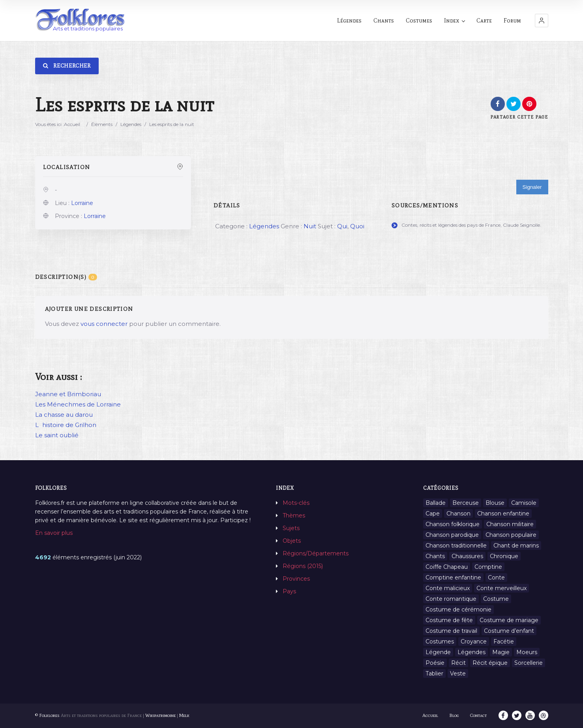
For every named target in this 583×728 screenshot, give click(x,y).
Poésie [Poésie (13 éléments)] (435, 663)
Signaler (532, 187)
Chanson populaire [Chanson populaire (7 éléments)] (511, 535)
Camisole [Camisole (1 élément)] (524, 503)
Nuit (310, 226)
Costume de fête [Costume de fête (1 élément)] (449, 620)
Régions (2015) (303, 566)
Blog (454, 715)
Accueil (72, 124)
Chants (384, 21)
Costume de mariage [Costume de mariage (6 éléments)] (509, 620)
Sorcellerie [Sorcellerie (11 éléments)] (529, 663)
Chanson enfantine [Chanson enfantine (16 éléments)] (503, 514)
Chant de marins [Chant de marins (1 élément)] (516, 546)
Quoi (357, 226)
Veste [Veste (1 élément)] (458, 673)
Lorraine (82, 203)
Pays (289, 591)
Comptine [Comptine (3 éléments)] (488, 567)
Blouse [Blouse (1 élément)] (495, 503)
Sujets (291, 528)
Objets (292, 541)
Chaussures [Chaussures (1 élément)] (467, 556)
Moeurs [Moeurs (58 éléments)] (527, 652)
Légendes (349, 21)
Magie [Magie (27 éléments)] (501, 652)
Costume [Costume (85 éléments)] (496, 599)
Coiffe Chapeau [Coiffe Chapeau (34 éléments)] (447, 567)
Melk (184, 715)
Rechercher (67, 66)
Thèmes (294, 515)
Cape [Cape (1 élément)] (433, 514)
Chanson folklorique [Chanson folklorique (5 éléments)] (453, 524)
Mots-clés (296, 503)
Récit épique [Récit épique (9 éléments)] (490, 663)
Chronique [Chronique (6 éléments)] (504, 556)
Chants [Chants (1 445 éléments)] (435, 556)
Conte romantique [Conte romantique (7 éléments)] (451, 599)
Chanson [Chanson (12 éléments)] (458, 514)
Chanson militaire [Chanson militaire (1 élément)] (510, 524)
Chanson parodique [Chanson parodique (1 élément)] (452, 535)
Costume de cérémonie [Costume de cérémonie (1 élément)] (458, 609)
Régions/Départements (316, 553)
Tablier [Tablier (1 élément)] (434, 673)
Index (454, 21)
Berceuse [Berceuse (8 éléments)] (466, 503)
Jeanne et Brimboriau (68, 394)
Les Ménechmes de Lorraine (78, 404)
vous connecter (104, 324)
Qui (342, 226)
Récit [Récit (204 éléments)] (458, 663)
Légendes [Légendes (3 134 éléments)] (471, 652)
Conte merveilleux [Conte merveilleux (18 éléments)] (501, 588)
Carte (484, 21)
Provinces (296, 579)
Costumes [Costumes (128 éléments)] (440, 641)
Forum (512, 21)
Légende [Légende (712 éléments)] (438, 652)
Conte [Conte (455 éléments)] (496, 578)
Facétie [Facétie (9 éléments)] (504, 641)
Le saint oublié (57, 435)
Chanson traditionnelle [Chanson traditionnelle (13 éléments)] (456, 546)
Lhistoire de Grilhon (66, 425)
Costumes (419, 21)
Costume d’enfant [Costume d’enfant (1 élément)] (509, 631)
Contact (478, 715)
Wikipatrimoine (160, 715)
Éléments (102, 124)
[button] (542, 21)
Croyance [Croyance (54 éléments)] (474, 641)
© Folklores (47, 715)
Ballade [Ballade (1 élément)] (436, 503)
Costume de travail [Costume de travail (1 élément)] (451, 631)
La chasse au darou (64, 415)
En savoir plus (54, 533)
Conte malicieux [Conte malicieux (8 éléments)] (448, 588)
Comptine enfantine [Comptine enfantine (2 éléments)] (453, 578)
